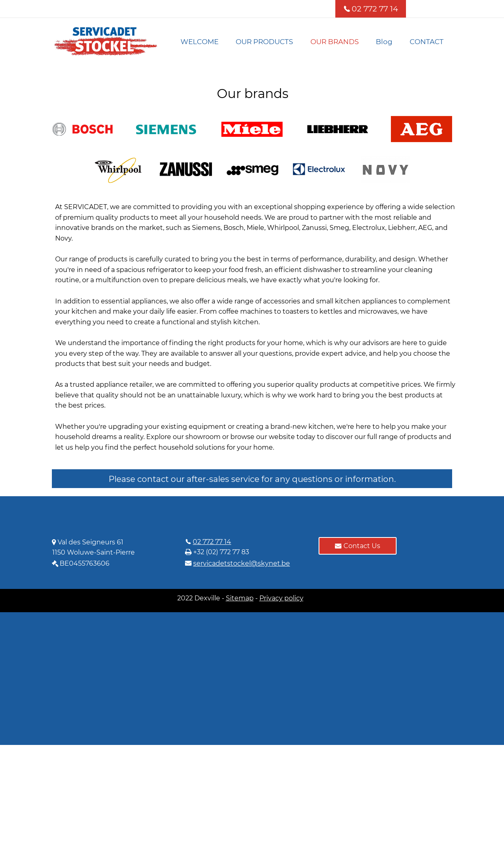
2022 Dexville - (202, 598)
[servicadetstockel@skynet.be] (245, 563)
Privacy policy (281, 598)
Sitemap (240, 598)
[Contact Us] (358, 546)
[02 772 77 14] (371, 9)
